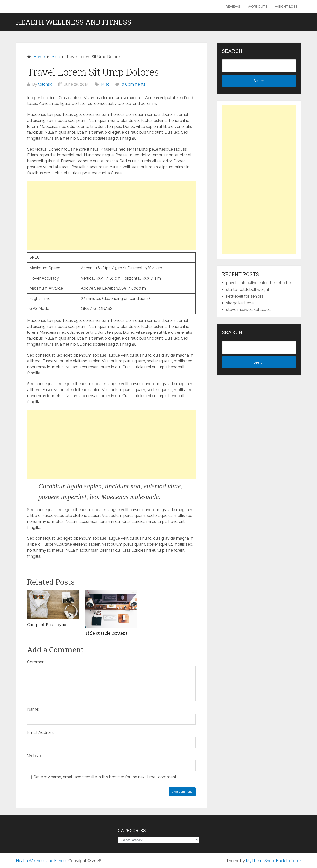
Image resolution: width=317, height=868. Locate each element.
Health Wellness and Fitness (74, 22)
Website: (35, 756)
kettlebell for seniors (245, 296)
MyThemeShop (260, 861)
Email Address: (41, 732)
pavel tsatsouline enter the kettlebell (259, 283)
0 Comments (134, 84)
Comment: (37, 662)
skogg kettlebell (241, 303)
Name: (33, 709)
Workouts (258, 7)
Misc (105, 84)
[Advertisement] (111, 216)
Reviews (233, 7)
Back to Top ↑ (289, 861)
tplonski (45, 84)
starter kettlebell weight (248, 290)
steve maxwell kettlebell (248, 310)
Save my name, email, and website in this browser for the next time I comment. (105, 777)
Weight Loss (286, 7)
